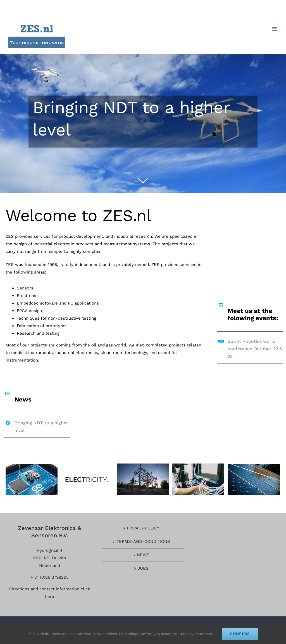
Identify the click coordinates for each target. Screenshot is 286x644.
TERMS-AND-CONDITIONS (143, 541)
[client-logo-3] (87, 479)
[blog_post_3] (254, 479)
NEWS (143, 555)
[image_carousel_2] (143, 479)
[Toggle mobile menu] (275, 29)
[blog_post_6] (32, 479)
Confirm (240, 634)
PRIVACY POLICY (143, 528)
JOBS (143, 568)
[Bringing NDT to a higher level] (143, 123)
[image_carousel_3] (198, 479)
